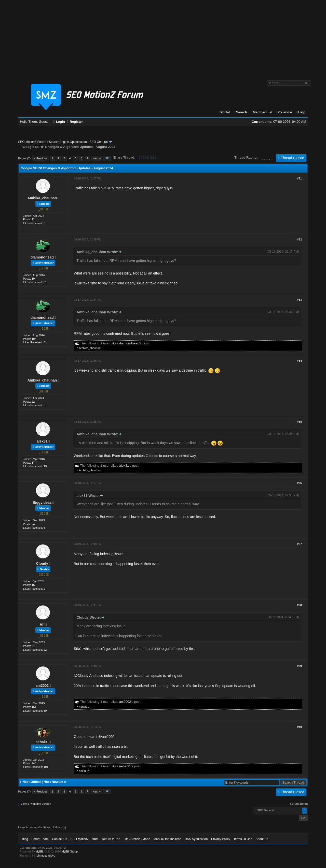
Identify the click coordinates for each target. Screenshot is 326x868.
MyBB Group (70, 851)
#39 (300, 666)
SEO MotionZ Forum (32, 142)
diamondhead (42, 257)
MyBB (39, 851)
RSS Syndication (196, 839)
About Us (262, 839)
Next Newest (53, 782)
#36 (300, 483)
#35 (300, 422)
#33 (300, 300)
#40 (300, 727)
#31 (300, 178)
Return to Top (111, 839)
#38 (300, 605)
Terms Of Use (243, 839)
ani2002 (42, 686)
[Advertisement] (163, 38)
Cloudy (42, 564)
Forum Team (40, 839)
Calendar (284, 112)
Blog (25, 839)
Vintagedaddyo (46, 856)
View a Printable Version (36, 804)
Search (240, 112)
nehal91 (84, 707)
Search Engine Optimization (68, 142)
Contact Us (59, 839)
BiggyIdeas (42, 502)
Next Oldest (32, 782)
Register (75, 122)
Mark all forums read (167, 839)
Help (301, 112)
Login (59, 122)
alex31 (42, 441)
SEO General (98, 142)
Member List (261, 112)
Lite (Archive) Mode (137, 839)
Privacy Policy (221, 839)
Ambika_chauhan (42, 198)
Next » (97, 158)
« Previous (41, 158)
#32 (300, 239)
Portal (224, 112)
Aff (42, 625)
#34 (300, 361)
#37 (300, 544)
